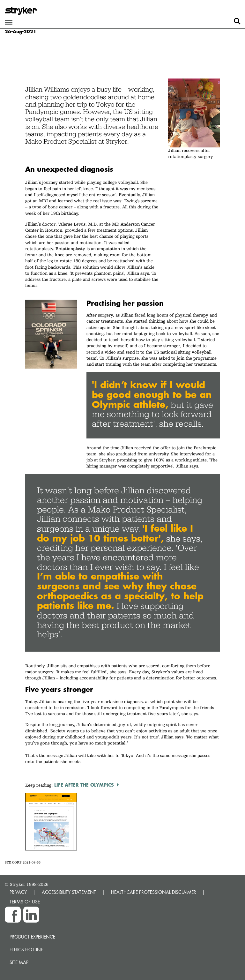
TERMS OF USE (25, 902)
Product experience (32, 937)
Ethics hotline (26, 950)
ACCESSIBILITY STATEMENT (69, 892)
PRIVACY (18, 892)
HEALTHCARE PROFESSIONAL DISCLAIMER (154, 892)
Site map (19, 962)
